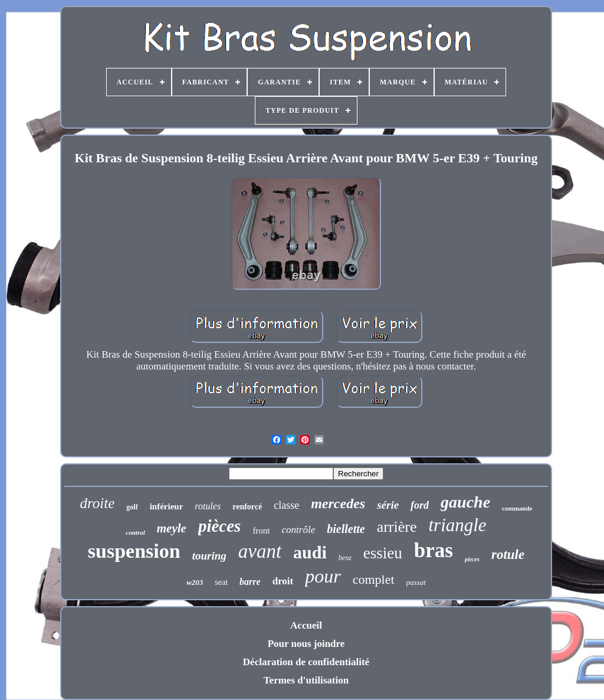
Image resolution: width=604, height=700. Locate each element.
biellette (346, 529)
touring (209, 556)
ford (420, 505)
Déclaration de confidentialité (306, 662)
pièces (219, 526)
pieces (472, 559)
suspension (134, 551)
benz (345, 558)
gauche (465, 502)
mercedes (338, 503)
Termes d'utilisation (306, 680)
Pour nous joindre (306, 644)
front (261, 531)
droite (98, 503)
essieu (383, 553)
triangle (457, 525)
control (135, 532)
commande (517, 508)
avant (260, 551)
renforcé (247, 507)
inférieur (167, 506)
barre (250, 582)
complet (374, 579)
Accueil (306, 625)
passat (416, 582)
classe (286, 505)
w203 (195, 582)
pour (323, 576)
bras (434, 550)
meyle (172, 528)
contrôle (299, 530)
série (388, 505)
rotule (508, 555)
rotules (208, 506)
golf (132, 507)
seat (221, 582)
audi (310, 552)
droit (283, 581)
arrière (397, 527)
